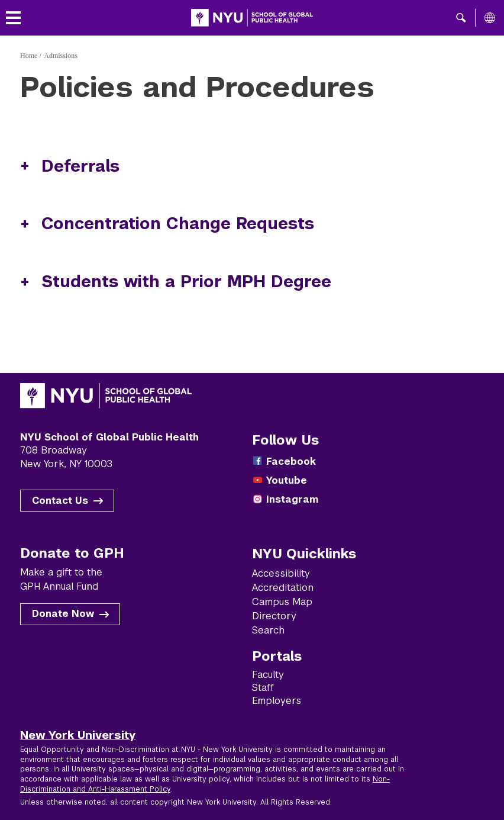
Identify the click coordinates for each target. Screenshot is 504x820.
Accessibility (281, 573)
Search (268, 630)
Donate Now (63, 614)
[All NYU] (490, 18)
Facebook (291, 462)
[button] (461, 18)
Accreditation (283, 588)
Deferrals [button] (80, 166)
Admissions (61, 56)
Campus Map (282, 602)
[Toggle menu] (13, 18)
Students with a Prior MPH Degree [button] (186, 282)
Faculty (268, 675)
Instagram (292, 499)
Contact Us (60, 501)
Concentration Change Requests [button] (178, 224)
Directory (274, 616)
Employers (277, 701)
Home (29, 56)
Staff (263, 688)
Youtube (287, 480)
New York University (78, 735)
